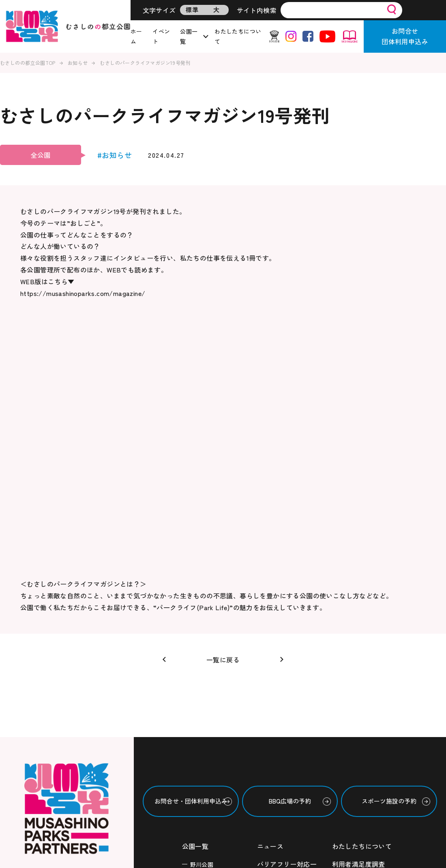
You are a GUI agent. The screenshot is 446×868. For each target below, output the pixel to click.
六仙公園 (202, 680)
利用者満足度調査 (359, 624)
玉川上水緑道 (208, 694)
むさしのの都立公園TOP (28, 63)
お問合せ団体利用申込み (405, 36)
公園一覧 (189, 36)
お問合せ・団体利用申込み (191, 561)
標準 (192, 10)
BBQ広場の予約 (290, 561)
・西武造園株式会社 (51, 689)
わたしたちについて (238, 36)
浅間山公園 (205, 652)
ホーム (136, 36)
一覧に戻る (223, 420)
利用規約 (345, 642)
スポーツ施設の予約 (389, 561)
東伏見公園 (205, 707)
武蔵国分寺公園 (211, 666)
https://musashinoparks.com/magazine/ (83, 293)
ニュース (270, 607)
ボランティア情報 (284, 670)
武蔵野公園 (205, 639)
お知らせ (78, 63)
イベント (161, 36)
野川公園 (202, 625)
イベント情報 (277, 652)
